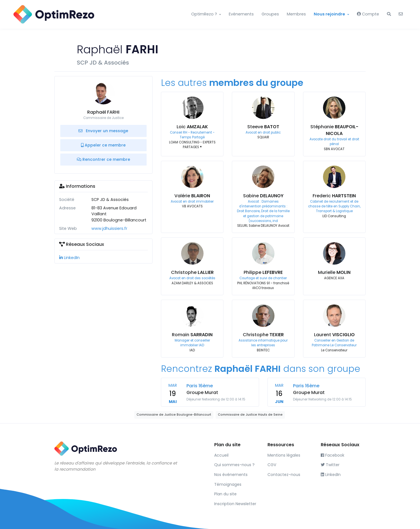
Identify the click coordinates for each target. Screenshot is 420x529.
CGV (272, 465)
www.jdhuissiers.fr (109, 228)
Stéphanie (334, 130)
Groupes (270, 14)
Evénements (241, 14)
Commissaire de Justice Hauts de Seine (250, 415)
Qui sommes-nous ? (234, 465)
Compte (368, 14)
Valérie (192, 196)
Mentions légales (284, 455)
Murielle (334, 272)
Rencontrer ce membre (103, 159)
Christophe (192, 272)
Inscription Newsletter (235, 504)
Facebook (333, 455)
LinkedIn (69, 258)
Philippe (263, 272)
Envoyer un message (103, 131)
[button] (389, 14)
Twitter (330, 465)
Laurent (334, 335)
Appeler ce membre (103, 145)
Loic (192, 127)
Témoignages (228, 484)
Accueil (221, 455)
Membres (296, 14)
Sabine (263, 196)
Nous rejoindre (329, 14)
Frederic (334, 196)
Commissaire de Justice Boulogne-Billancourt (174, 415)
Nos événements (231, 475)
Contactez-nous (284, 475)
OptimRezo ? (204, 14)
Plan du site (225, 494)
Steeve (263, 127)
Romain (192, 335)
